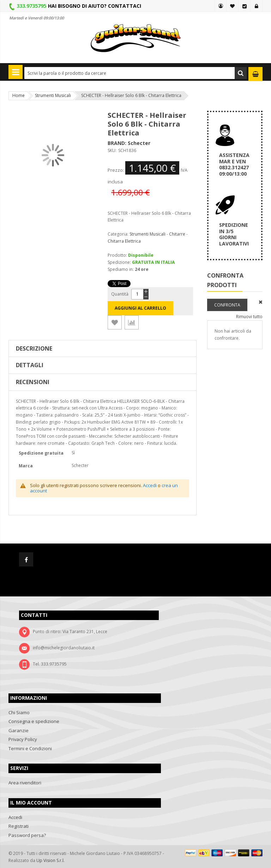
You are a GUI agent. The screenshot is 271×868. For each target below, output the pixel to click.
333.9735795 (31, 6)
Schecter (139, 143)
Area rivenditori (25, 783)
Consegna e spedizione (34, 721)
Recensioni (33, 382)
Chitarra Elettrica (124, 241)
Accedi (257, 6)
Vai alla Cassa (245, 6)
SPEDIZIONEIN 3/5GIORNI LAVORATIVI (234, 234)
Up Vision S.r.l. (50, 860)
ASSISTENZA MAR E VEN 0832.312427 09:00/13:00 (234, 164)
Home (19, 95)
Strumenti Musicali (53, 95)
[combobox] (135, 73)
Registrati (19, 826)
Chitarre (177, 234)
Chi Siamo (19, 712)
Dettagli (30, 365)
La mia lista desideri (233, 6)
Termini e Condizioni (30, 748)
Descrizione (34, 348)
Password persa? (27, 835)
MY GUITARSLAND (221, 6)
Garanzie (19, 730)
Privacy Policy (23, 739)
